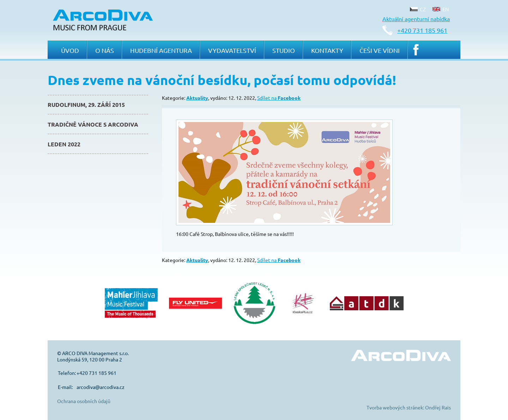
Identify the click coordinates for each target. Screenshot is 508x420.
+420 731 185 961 (422, 30)
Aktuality (197, 98)
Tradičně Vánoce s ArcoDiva (93, 124)
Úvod (70, 50)
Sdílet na (279, 98)
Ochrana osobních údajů (84, 401)
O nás (105, 50)
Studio (284, 50)
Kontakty (327, 50)
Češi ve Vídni (380, 50)
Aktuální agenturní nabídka (416, 19)
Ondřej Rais (438, 407)
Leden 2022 (64, 144)
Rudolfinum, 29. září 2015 (86, 105)
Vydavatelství (232, 50)
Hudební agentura (161, 50)
